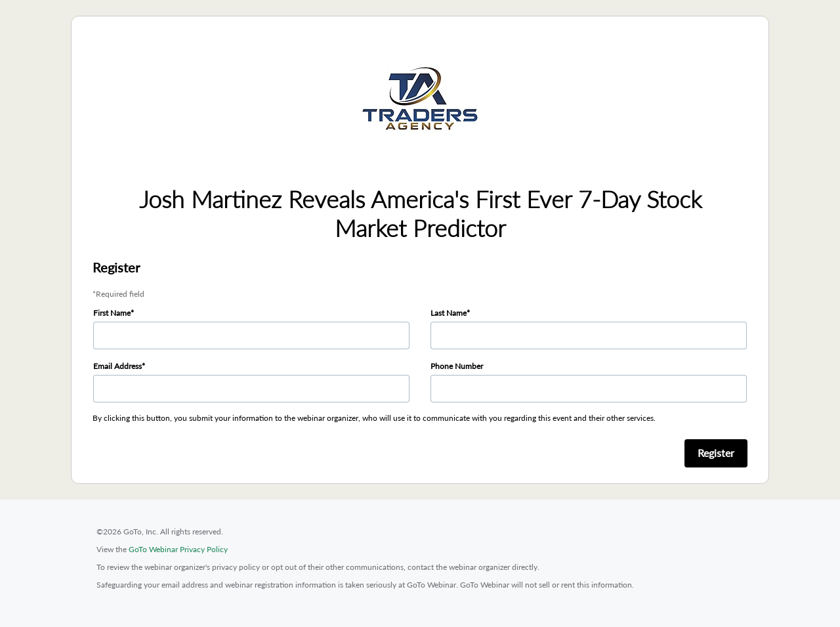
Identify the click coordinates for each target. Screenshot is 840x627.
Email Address (117, 366)
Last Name (449, 313)
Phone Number (457, 366)
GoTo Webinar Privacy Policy (178, 549)
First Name (112, 313)
